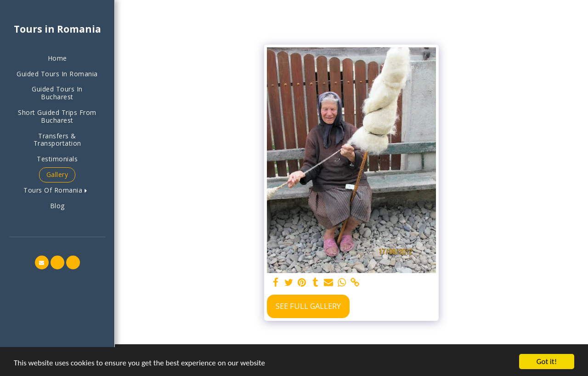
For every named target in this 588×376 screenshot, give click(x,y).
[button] (57, 191)
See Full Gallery (308, 306)
